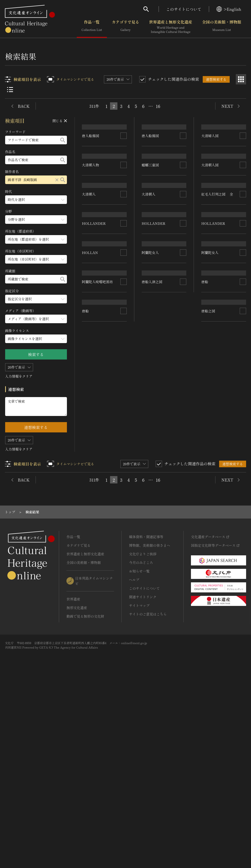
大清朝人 (89, 341)
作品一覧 (92, 27)
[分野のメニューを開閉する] (36, 220)
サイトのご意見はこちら (148, 803)
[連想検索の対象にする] (124, 163)
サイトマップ (139, 795)
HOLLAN (90, 452)
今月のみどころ (141, 752)
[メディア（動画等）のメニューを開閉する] (36, 319)
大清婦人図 (210, 190)
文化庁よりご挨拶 (143, 743)
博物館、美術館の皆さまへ (150, 734)
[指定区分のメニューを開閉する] (36, 299)
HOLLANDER (94, 394)
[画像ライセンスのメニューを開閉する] (36, 339)
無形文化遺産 (77, 797)
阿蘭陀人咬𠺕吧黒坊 (98, 538)
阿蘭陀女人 (150, 476)
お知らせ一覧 (139, 760)
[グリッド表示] (241, 79)
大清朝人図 (210, 278)
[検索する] (63, 140)
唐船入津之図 (152, 627)
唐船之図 (208, 630)
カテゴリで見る (125, 27)
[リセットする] (57, 180)
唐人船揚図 (91, 163)
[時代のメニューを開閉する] (36, 200)
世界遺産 (73, 788)
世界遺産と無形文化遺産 (171, 27)
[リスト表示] (10, 90)
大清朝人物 (91, 254)
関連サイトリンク (143, 786)
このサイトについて (184, 9)
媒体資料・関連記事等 (146, 726)
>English (229, 9)
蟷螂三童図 (150, 248)
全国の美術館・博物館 (222, 27)
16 (158, 106)
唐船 (86, 617)
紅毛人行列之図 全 (217, 333)
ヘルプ (134, 769)
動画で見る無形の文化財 (85, 805)
